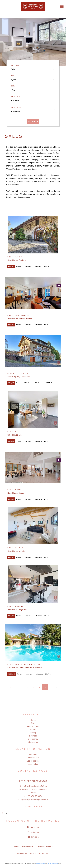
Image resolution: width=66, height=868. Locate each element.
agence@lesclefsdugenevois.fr (35, 800)
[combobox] (32, 69)
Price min (16, 96)
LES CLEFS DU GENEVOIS (33, 781)
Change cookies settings (22, 846)
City (13, 86)
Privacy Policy (41, 864)
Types (14, 76)
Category (16, 65)
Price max (16, 108)
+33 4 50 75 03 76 (35, 796)
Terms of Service (53, 864)
